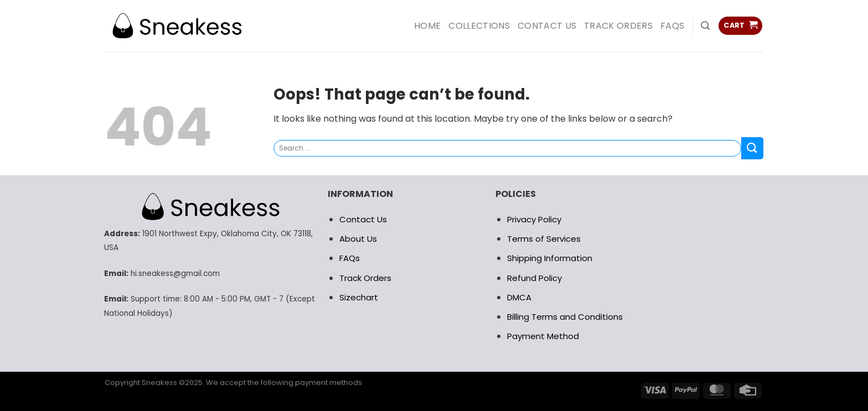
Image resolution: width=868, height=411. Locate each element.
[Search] (705, 26)
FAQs (672, 26)
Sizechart (359, 297)
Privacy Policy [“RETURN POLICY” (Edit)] (534, 219)
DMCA (519, 297)
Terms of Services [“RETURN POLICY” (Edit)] (544, 239)
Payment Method (543, 336)
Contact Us (363, 219)
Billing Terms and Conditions (565, 317)
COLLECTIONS (479, 26)
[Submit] (752, 148)
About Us (358, 239)
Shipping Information (550, 258)
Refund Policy (534, 278)
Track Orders (618, 26)
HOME (427, 26)
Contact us (547, 26)
